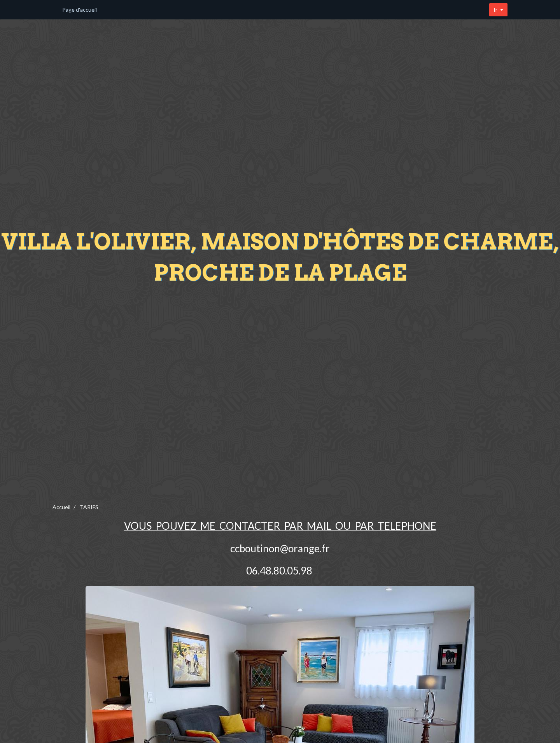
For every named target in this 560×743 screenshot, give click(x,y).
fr (495, 10)
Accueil (61, 507)
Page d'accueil (80, 10)
